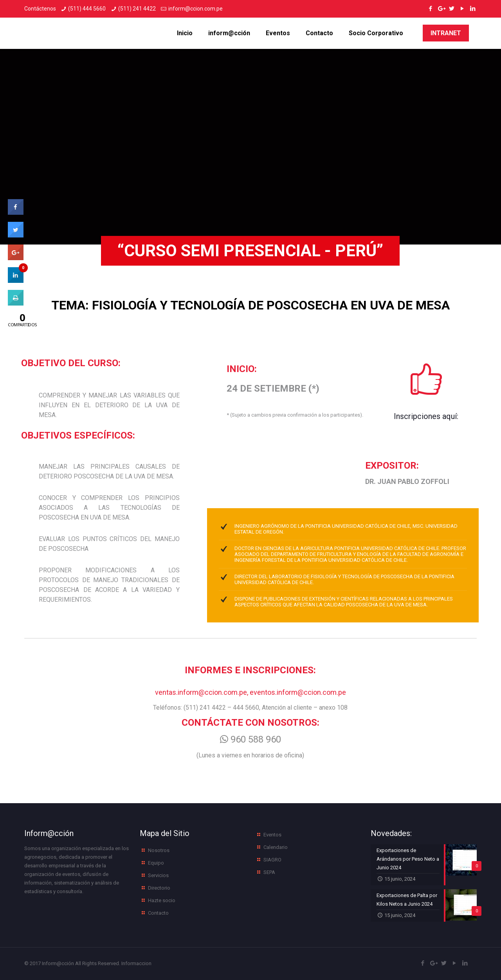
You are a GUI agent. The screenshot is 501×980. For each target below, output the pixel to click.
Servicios (158, 875)
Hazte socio (162, 900)
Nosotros (159, 850)
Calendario (276, 847)
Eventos (272, 835)
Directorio (159, 888)
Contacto (158, 913)
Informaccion (136, 963)
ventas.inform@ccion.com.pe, (202, 692)
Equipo (156, 863)
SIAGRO (272, 860)
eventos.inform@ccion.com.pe (298, 692)
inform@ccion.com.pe (196, 9)
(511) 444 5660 (87, 9)
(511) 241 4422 (137, 9)
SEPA (269, 872)
